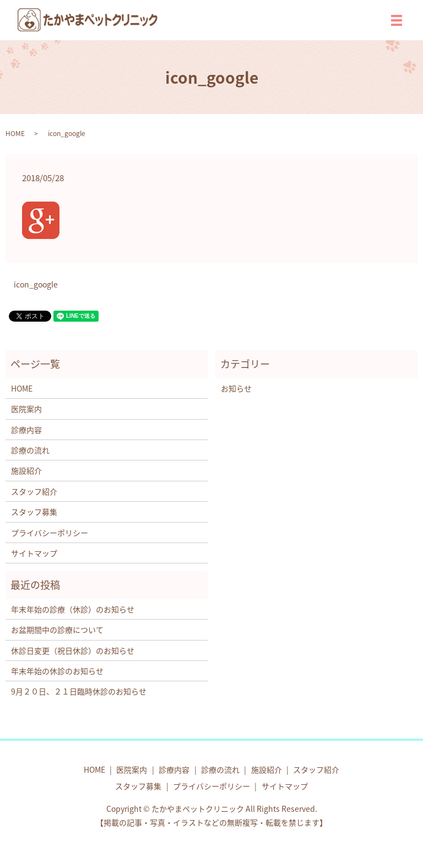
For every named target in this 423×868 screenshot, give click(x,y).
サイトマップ (34, 553)
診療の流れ (30, 450)
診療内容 (26, 430)
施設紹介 (26, 470)
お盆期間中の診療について (57, 630)
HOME (15, 133)
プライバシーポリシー (50, 533)
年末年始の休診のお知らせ (57, 671)
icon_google (36, 284)
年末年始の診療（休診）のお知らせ (73, 609)
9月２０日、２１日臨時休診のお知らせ (79, 691)
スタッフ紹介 (34, 491)
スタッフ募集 (34, 512)
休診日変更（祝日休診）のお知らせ (73, 650)
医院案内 (26, 409)
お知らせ (236, 388)
